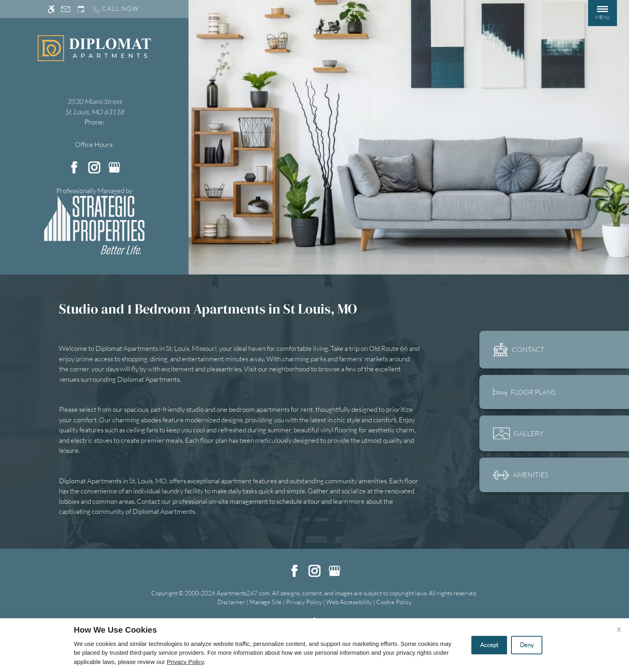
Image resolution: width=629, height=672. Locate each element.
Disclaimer (231, 602)
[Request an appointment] (81, 9)
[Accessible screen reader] (51, 9)
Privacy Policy (304, 602)
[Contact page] (66, 9)
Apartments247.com (243, 593)
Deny (527, 645)
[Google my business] (114, 166)
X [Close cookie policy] (619, 629)
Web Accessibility (349, 602)
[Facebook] (74, 166)
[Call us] (116, 9)
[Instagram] (94, 166)
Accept (489, 645)
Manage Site (266, 602)
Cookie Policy (394, 602)
